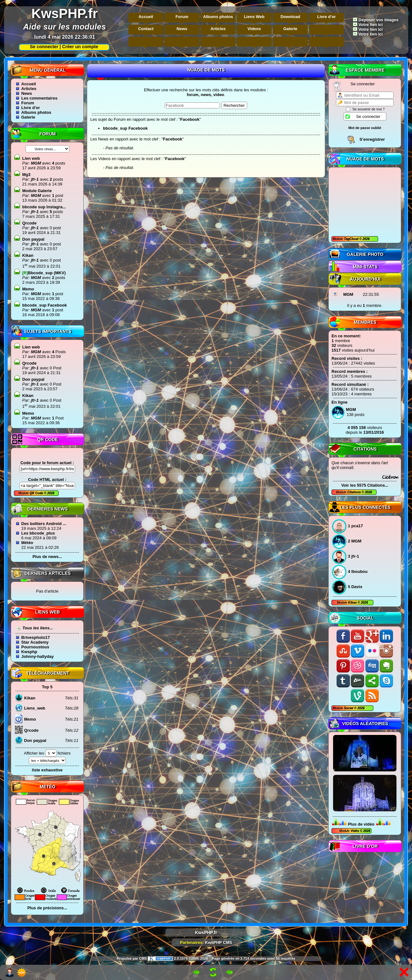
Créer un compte (80, 47)
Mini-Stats (365, 267)
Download (290, 17)
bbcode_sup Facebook (45, 305)
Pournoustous (35, 647)
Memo (28, 289)
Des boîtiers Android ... (44, 524)
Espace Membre (365, 70)
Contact (146, 29)
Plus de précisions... (47, 908)
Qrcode (29, 223)
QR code (47, 439)
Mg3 (26, 175)
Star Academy (35, 642)
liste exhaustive (47, 770)
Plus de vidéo (361, 824)
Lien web (31, 158)
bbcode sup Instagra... (44, 207)
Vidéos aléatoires (365, 724)
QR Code (37, 493)
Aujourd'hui (365, 279)
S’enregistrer (372, 139)
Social (365, 618)
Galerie (290, 29)
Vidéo (355, 831)
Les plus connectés (365, 507)
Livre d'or (327, 17)
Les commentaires (39, 98)
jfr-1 (34, 179)
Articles (218, 29)
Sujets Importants (48, 331)
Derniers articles (48, 573)
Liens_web (35, 708)
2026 (366, 239)
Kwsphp (29, 652)
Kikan (353, 603)
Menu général (48, 70)
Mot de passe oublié (365, 128)
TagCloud (352, 239)
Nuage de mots (365, 159)
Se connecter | (44, 47)
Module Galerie (37, 191)
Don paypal (33, 239)
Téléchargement (48, 673)
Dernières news (48, 509)
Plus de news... (47, 557)
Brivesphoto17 (35, 637)
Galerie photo (365, 254)
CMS (143, 958)
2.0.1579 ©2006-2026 (178, 958)
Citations (365, 449)
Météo (27, 543)
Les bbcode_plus (38, 533)
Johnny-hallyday (38, 656)
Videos (254, 29)
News (182, 29)
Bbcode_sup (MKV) (44, 273)
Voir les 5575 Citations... (365, 485)
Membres (365, 322)
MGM (348, 294)
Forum (182, 17)
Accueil (146, 17)
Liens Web (254, 17)
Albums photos (218, 17)
